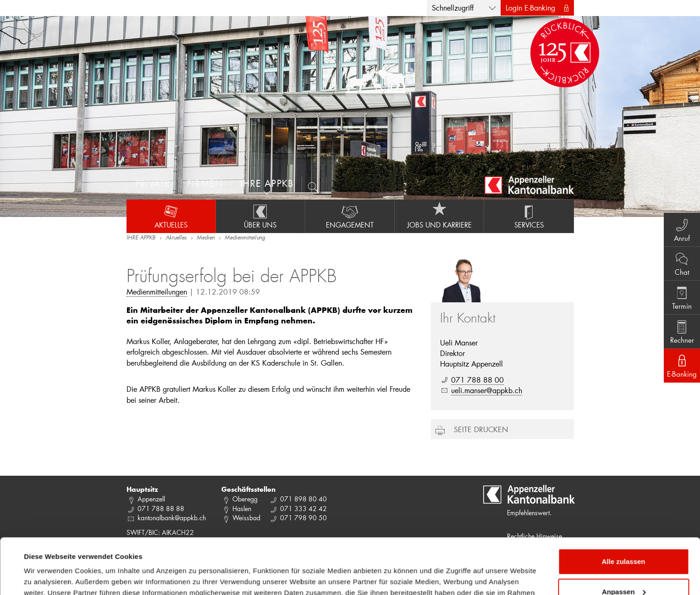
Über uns (260, 216)
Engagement (350, 216)
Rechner (682, 331)
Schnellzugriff (453, 8)
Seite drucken (481, 429)
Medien (206, 238)
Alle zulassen (623, 509)
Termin (682, 297)
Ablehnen (623, 570)
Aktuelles (171, 216)
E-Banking (682, 365)
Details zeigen (47, 577)
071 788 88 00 (477, 380)
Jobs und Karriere (439, 216)
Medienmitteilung (245, 238)
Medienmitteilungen (157, 292)
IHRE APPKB (141, 238)
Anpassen (624, 539)
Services (529, 216)
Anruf (682, 229)
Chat (682, 263)
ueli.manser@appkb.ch (487, 390)
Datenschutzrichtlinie (210, 552)
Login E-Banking (530, 8)
